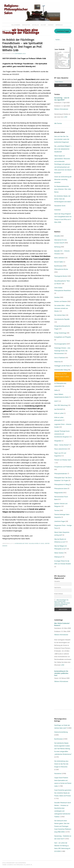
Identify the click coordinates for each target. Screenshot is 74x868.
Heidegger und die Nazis (62, 366)
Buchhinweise (58, 266)
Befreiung (57, 247)
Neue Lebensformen (61, 449)
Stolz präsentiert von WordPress (14, 863)
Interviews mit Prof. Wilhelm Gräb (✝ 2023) (30, 543)
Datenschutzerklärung (61, 732)
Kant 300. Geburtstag (61, 405)
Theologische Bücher (61, 276)
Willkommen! (16, 25)
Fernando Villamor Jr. (24, 865)
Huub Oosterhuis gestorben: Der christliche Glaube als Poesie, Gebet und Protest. (63, 793)
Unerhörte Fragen (63, 31)
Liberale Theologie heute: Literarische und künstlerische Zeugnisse (62, 434)
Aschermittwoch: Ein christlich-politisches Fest (61, 673)
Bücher (43, 25)
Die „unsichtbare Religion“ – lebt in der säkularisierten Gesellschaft (63, 149)
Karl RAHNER (59, 409)
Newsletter (26, 25)
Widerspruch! (58, 557)
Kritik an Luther (59, 413)
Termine (57, 510)
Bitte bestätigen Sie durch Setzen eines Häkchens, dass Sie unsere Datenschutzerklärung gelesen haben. (62, 603)
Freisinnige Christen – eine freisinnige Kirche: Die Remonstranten (62, 351)
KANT (56, 401)
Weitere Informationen (61, 109)
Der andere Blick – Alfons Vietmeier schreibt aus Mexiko (62, 308)
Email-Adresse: (59, 594)
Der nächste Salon (60, 315)
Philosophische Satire (61, 489)
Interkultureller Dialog (61, 370)
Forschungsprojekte (60, 344)
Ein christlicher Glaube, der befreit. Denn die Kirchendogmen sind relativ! (63, 199)
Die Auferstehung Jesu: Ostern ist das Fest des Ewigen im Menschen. (61, 764)
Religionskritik (59, 493)
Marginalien (58, 441)
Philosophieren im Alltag (62, 485)
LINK (66, 117)
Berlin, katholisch (59, 258)
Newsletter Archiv (60, 206)
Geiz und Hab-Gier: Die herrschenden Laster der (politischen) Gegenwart (62, 139)
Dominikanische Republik (62, 319)
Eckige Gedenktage (60, 333)
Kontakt (51, 25)
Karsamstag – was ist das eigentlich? (62, 99)
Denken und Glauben (61, 301)
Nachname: (58, 588)
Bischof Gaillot (59, 262)
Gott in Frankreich (60, 358)
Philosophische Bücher (61, 269)
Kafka (56, 390)
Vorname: (57, 581)
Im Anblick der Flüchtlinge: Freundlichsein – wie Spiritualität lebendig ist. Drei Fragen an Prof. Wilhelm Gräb (23, 45)
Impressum (59, 25)
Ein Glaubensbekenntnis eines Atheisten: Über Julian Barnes (63, 189)
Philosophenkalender (61, 474)
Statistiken (58, 210)
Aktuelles (35, 25)
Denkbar (57, 297)
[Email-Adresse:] (63, 82)
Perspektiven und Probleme (63, 467)
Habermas (57, 362)
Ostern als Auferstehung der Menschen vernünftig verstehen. (63, 180)
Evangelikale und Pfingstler (63, 337)
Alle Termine (58, 123)
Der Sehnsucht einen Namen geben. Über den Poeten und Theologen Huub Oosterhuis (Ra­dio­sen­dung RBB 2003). (63, 826)
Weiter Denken (59, 553)
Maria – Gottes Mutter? (62, 445)
